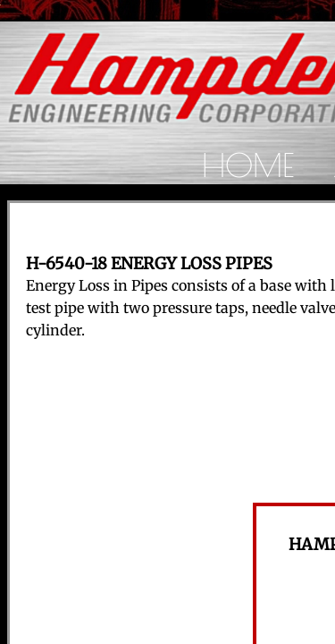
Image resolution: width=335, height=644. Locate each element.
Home (248, 165)
